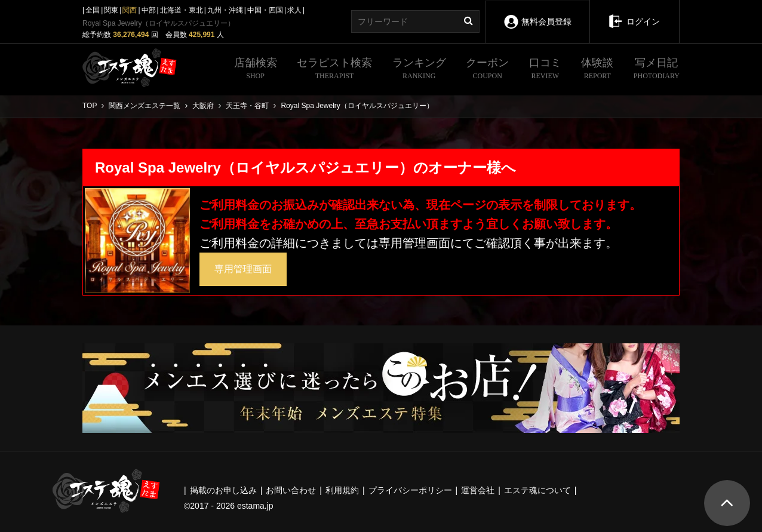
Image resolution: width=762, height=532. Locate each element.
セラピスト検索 (334, 70)
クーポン (487, 70)
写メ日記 (657, 70)
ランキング (419, 70)
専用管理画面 (243, 269)
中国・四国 (265, 10)
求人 (294, 10)
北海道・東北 (182, 10)
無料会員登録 (537, 13)
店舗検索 (256, 70)
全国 (93, 10)
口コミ (545, 70)
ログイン (635, 13)
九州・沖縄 (225, 10)
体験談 (597, 70)
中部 (149, 10)
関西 (130, 10)
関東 (111, 10)
